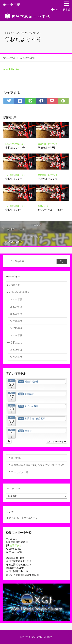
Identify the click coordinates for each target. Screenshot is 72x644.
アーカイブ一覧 (20, 472)
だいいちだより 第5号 (51, 210)
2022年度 (17, 321)
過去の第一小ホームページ (24, 518)
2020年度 (17, 335)
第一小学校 (11, 4)
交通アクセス (17, 545)
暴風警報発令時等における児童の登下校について (38, 465)
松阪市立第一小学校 (40, 637)
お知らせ (15, 285)
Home (9, 33)
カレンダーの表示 (56, 442)
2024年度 (17, 307)
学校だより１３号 (48, 179)
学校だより (35, 33)
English (58, 10)
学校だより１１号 (15, 147)
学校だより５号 (14, 179)
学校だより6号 (13, 210)
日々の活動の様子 (20, 292)
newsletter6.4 (11, 69)
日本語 (67, 10)
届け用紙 (16, 458)
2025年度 (17, 299)
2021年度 (21, 33)
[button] (9, 442)
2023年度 (17, 314)
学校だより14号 (47, 147)
